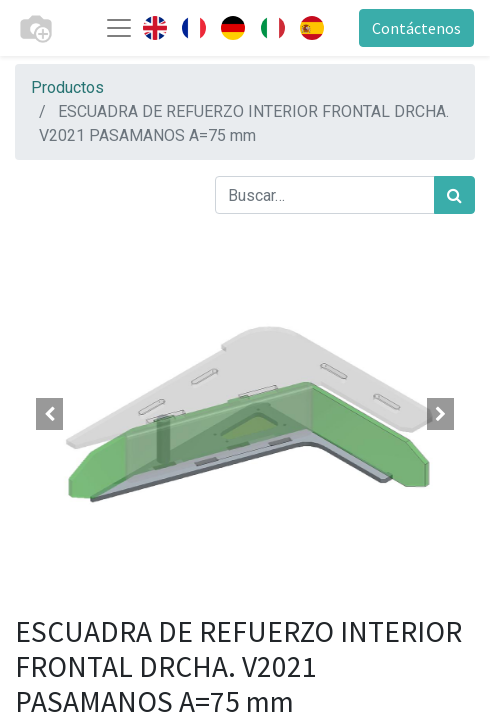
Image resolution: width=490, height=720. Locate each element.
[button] (49, 414)
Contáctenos (416, 28)
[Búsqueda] (454, 195)
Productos (67, 87)
